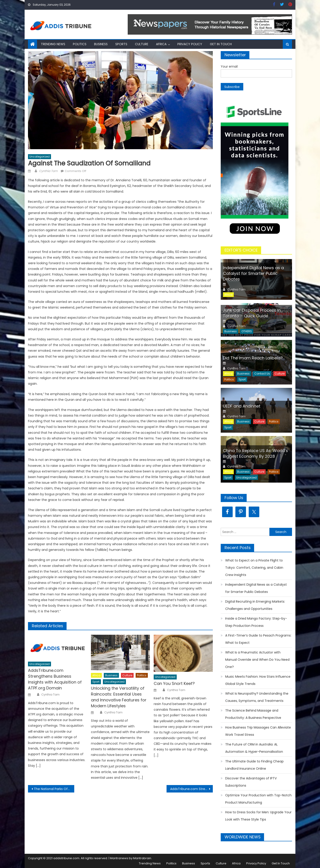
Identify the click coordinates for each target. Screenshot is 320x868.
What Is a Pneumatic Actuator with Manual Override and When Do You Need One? (257, 660)
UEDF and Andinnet (242, 406)
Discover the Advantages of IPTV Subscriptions (251, 782)
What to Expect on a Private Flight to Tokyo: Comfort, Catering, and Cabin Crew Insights (254, 568)
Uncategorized (39, 157)
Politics (80, 44)
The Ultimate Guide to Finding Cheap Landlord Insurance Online (254, 765)
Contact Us (262, 374)
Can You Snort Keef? (174, 683)
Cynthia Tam (48, 171)
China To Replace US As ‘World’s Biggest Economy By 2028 (255, 453)
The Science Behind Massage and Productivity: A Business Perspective (253, 714)
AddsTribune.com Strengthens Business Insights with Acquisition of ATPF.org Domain (55, 679)
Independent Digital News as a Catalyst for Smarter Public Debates (253, 273)
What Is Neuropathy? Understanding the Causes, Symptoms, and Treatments (257, 697)
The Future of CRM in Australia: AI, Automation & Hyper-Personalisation (254, 748)
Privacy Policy (190, 44)
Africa (161, 44)
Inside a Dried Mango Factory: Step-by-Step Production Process (256, 622)
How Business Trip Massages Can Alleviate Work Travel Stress (258, 731)
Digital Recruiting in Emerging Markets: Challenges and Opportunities (255, 605)
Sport (96, 682)
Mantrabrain (142, 858)
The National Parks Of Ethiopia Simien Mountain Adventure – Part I (54, 789)
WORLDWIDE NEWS (243, 837)
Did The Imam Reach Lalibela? (253, 358)
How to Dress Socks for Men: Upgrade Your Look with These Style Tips (258, 816)
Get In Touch (221, 44)
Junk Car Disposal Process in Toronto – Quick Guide (252, 313)
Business (101, 44)
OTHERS (247, 331)
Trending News (53, 44)
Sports (121, 44)
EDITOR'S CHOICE (241, 250)
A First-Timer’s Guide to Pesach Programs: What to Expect (258, 639)
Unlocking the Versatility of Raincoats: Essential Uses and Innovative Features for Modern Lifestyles (119, 697)
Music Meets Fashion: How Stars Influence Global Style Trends (258, 680)
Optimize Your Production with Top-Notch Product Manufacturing (258, 799)
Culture (142, 44)
